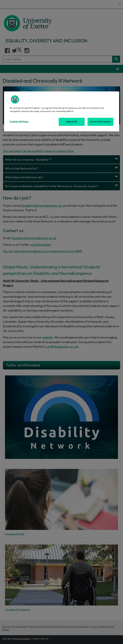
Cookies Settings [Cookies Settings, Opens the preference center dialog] (19, 121)
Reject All (72, 122)
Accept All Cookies (100, 122)
